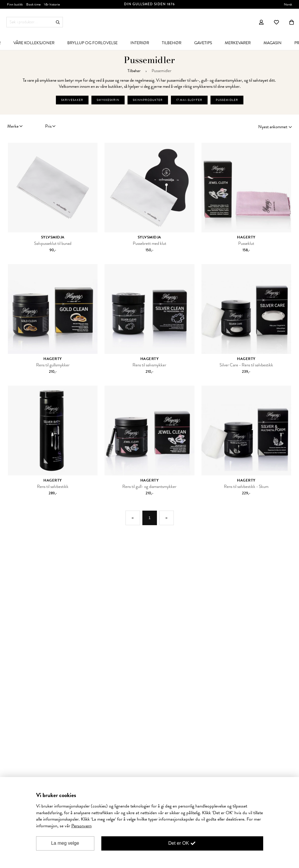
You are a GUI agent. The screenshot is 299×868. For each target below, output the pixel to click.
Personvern (82, 826)
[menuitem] (34, 43)
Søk (58, 22)
